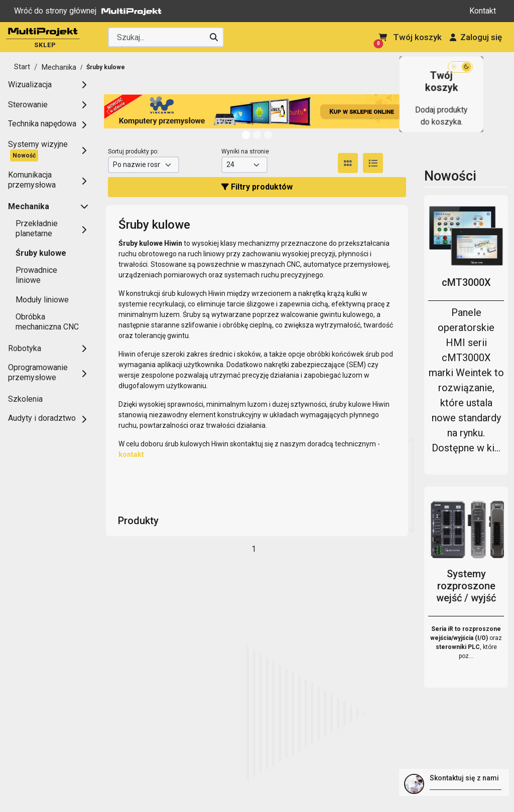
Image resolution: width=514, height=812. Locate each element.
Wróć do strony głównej (90, 11)
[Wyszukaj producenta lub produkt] (166, 37)
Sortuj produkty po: (133, 151)
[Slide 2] (268, 135)
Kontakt (483, 11)
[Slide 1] (257, 135)
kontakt (131, 454)
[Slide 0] (246, 135)
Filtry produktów (257, 187)
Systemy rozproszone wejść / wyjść (466, 586)
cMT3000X (466, 282)
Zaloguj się (476, 37)
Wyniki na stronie (245, 151)
